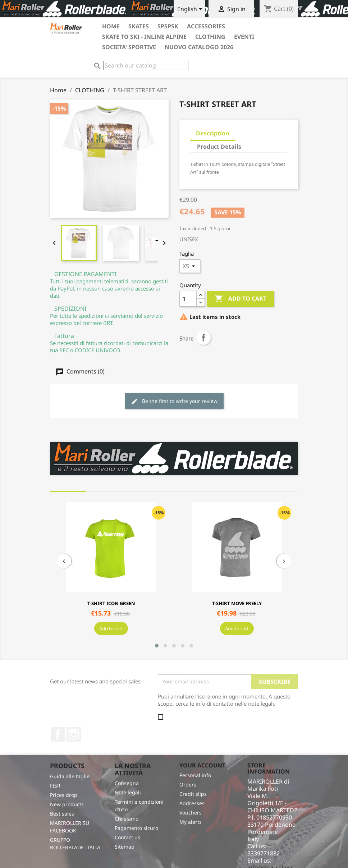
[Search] (146, 65)
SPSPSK (168, 26)
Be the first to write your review (174, 401)
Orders (188, 785)
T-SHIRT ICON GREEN (111, 603)
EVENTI (244, 37)
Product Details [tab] (219, 147)
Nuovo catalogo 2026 (199, 47)
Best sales (62, 814)
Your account (202, 765)
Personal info (195, 775)
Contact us (127, 837)
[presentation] (64, 561)
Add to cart (241, 299)
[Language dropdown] (191, 10)
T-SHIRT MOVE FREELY (237, 603)
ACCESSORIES (206, 26)
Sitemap (125, 847)
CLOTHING (210, 37)
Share (203, 338)
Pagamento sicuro (136, 828)
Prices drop (64, 795)
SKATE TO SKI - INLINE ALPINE (144, 37)
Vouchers (191, 813)
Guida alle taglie (70, 776)
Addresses (192, 803)
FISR (55, 786)
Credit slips (193, 794)
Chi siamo (127, 819)
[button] (157, 646)
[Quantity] (188, 299)
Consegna (127, 783)
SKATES (139, 26)
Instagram (74, 734)
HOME (111, 26)
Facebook (58, 734)
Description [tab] (212, 133)
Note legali (128, 792)
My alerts (191, 822)
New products (67, 804)
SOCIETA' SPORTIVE (129, 47)
